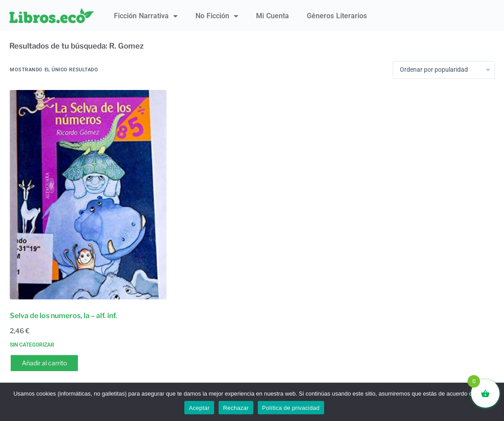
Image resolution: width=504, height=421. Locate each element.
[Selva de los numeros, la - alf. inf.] (88, 195)
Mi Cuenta (272, 16)
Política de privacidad (291, 408)
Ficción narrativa (146, 16)
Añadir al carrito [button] (44, 363)
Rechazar (236, 408)
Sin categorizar (32, 345)
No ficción (217, 16)
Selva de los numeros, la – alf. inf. (63, 316)
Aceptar (199, 408)
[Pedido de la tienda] (444, 70)
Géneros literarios (337, 16)
